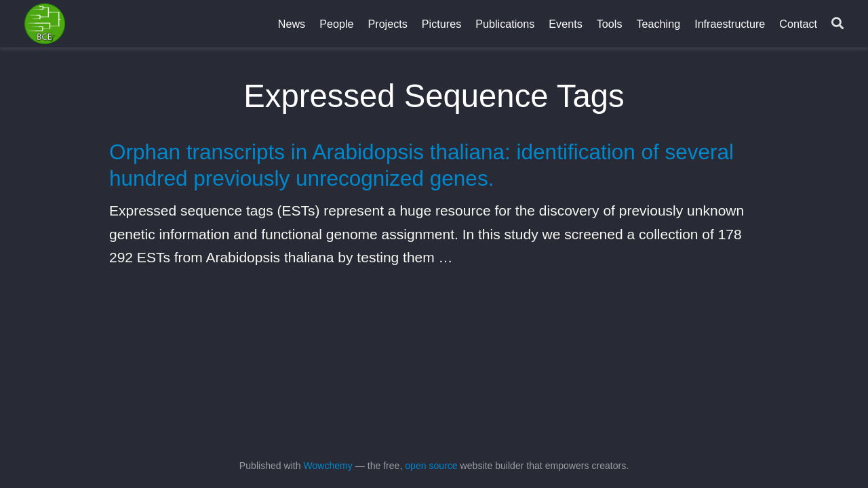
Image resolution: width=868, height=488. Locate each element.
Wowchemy (328, 466)
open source (431, 466)
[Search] (837, 24)
